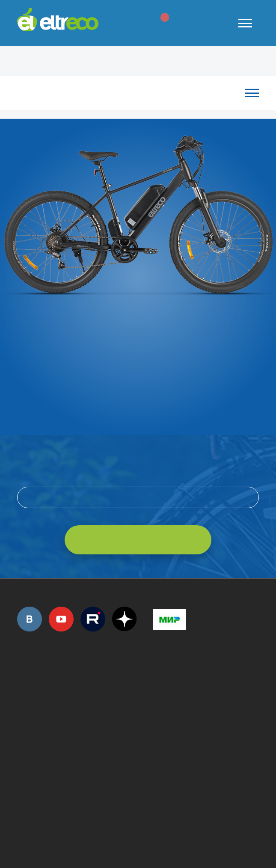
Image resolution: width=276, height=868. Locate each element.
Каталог (134, 93)
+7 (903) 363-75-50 (157, 743)
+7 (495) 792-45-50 (22, 688)
